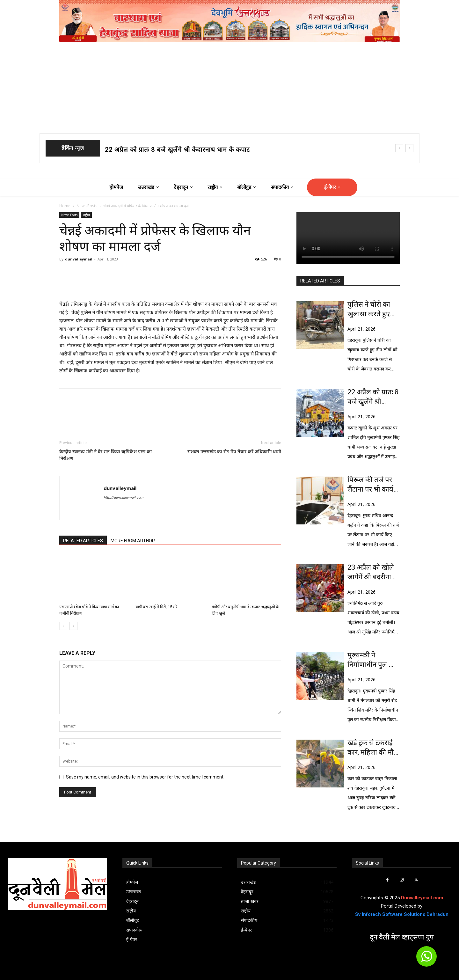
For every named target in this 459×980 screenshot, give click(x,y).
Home (65, 206)
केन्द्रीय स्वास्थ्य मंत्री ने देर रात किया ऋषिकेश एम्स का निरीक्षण (106, 455)
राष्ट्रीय (86, 215)
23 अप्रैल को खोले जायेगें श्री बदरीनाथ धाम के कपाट (372, 573)
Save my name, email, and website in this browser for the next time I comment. (145, 777)
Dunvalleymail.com (422, 898)
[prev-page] (63, 626)
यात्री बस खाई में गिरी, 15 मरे (156, 607)
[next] (409, 148)
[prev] (399, 148)
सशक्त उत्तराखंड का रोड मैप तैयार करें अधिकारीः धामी (234, 452)
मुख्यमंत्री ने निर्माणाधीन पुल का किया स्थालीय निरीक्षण (372, 660)
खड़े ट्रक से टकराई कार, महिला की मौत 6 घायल (373, 748)
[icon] (426, 959)
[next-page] (73, 626)
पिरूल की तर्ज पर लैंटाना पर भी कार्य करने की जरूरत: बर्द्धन (370, 485)
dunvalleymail (79, 259)
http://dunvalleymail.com (124, 497)
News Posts (87, 206)
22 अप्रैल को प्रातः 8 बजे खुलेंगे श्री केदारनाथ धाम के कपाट (177, 150)
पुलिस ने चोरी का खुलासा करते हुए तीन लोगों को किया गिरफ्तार (371, 310)
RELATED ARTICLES (83, 541)
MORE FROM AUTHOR (133, 541)
